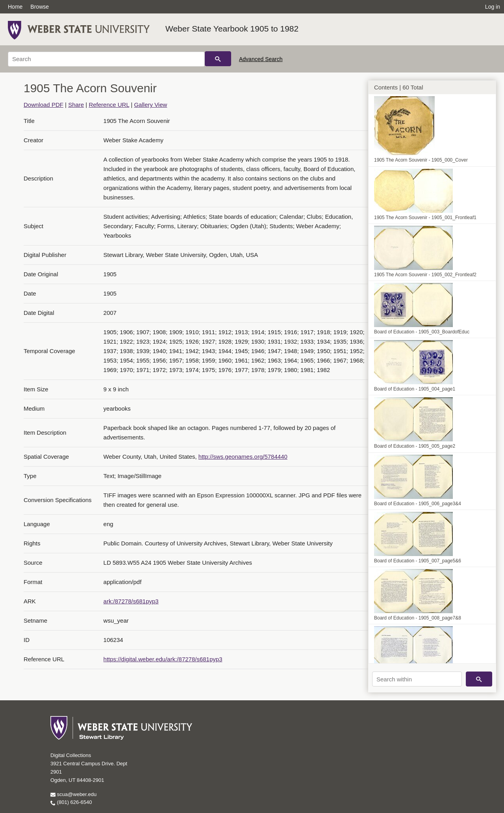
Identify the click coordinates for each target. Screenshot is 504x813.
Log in (493, 7)
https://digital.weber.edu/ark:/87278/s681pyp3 (163, 659)
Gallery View (150, 105)
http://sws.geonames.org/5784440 (243, 457)
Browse (40, 7)
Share (76, 105)
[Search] (106, 59)
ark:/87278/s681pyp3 (131, 601)
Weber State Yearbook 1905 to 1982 (232, 29)
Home (15, 7)
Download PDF (44, 105)
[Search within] (417, 679)
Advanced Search (261, 59)
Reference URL (109, 105)
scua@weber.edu (73, 794)
